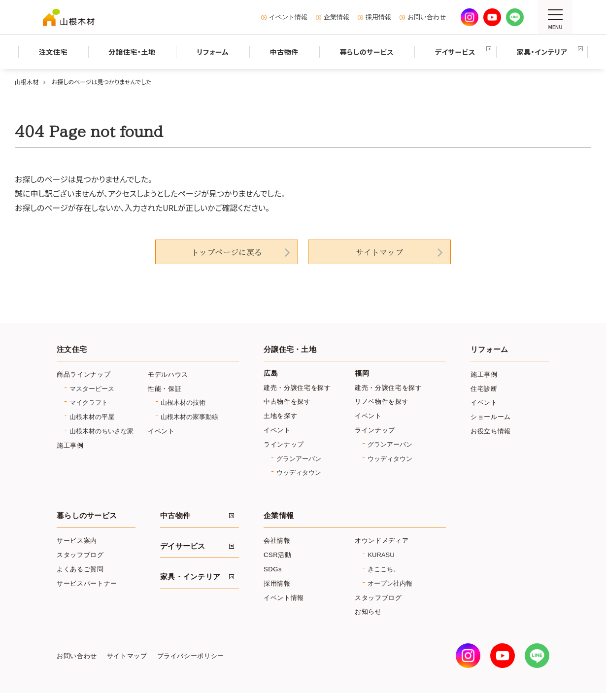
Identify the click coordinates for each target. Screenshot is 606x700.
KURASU (381, 555)
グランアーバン (299, 459)
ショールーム (491, 417)
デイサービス (183, 546)
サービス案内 (77, 541)
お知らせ (368, 612)
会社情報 (277, 541)
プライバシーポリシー (191, 656)
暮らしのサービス (87, 516)
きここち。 (384, 569)
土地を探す (280, 416)
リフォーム (489, 350)
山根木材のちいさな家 (101, 431)
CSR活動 (278, 555)
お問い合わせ (427, 17)
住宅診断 (484, 389)
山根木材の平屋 (92, 417)
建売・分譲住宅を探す (297, 388)
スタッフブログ (80, 555)
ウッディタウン (299, 472)
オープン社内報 (390, 583)
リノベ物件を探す (382, 402)
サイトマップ (379, 252)
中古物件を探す (287, 402)
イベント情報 (288, 17)
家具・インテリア (190, 577)
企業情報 (337, 17)
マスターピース (92, 389)
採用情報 (378, 17)
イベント (161, 431)
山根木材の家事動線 (189, 417)
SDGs (273, 569)
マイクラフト (89, 402)
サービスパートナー (87, 583)
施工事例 (70, 445)
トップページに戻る (227, 252)
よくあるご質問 (80, 569)
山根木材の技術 (183, 402)
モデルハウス (168, 374)
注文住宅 (72, 350)
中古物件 (175, 516)
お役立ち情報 (491, 431)
